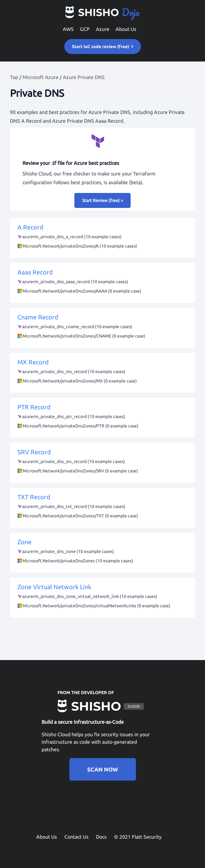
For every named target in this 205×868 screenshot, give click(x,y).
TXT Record (102, 507)
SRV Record (102, 462)
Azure (103, 29)
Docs (101, 837)
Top (14, 77)
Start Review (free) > (103, 200)
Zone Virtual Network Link (102, 597)
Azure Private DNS (84, 77)
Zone (102, 552)
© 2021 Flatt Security (138, 837)
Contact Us (76, 837)
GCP (85, 29)
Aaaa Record (102, 282)
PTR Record (102, 417)
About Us (126, 29)
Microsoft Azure (40, 77)
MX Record (102, 372)
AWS (68, 29)
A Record (102, 237)
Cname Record (102, 327)
